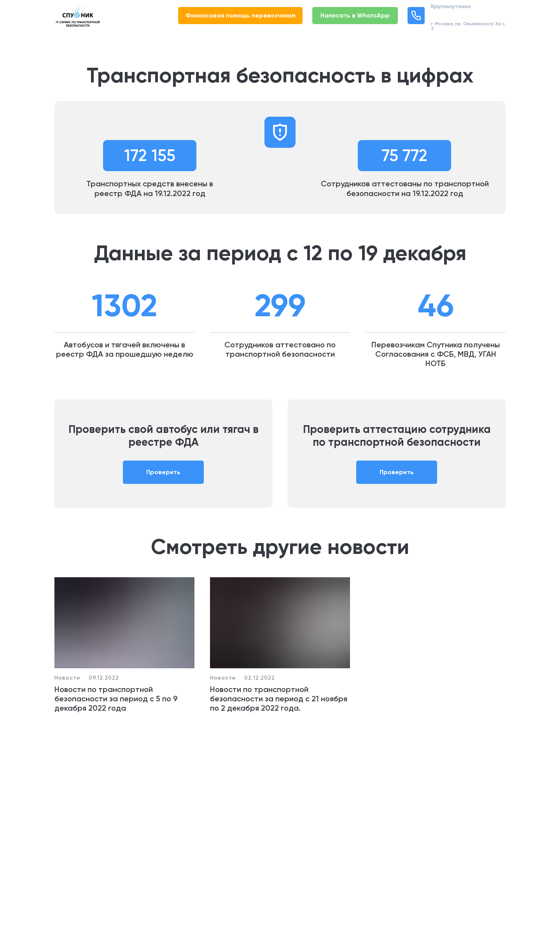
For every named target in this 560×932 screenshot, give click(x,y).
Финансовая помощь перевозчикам (241, 15)
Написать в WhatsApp (355, 15)
